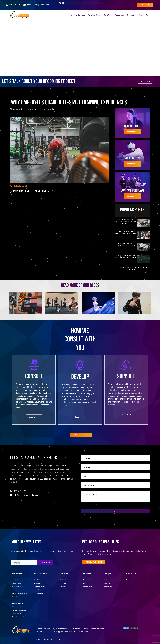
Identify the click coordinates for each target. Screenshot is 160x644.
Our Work (108, 15)
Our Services (80, 15)
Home (70, 15)
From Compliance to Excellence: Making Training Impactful (126, 221)
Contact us (145, 5)
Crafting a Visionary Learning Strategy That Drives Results (125, 232)
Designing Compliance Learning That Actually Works (126, 244)
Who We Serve (95, 15)
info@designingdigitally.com (38, 5)
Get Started (145, 81)
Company (132, 15)
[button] (77, 317)
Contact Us (144, 15)
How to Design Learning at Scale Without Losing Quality (126, 256)
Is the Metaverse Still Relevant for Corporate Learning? (132, 268)
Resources (120, 15)
